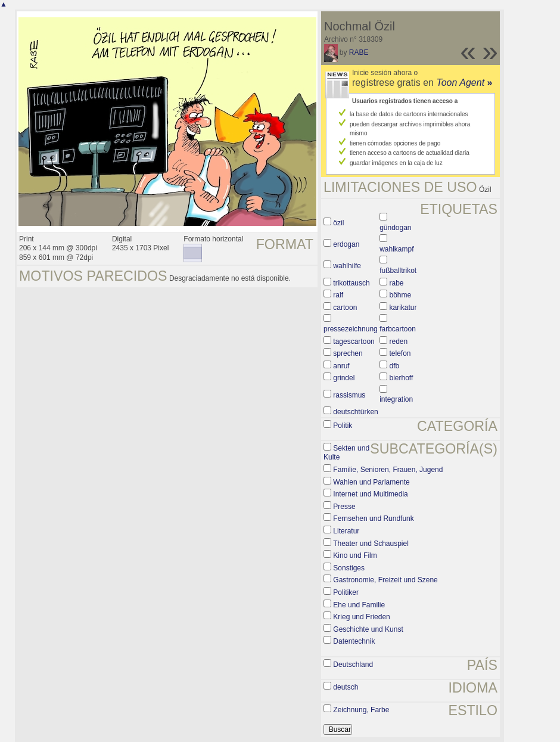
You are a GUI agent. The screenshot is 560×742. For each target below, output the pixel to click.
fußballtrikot (398, 271)
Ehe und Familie (359, 605)
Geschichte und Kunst (368, 629)
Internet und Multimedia (370, 494)
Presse (344, 507)
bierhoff (402, 378)
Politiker (346, 592)
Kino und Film (355, 555)
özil (338, 223)
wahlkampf (396, 249)
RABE (359, 52)
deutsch (346, 687)
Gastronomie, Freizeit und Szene (385, 580)
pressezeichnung (351, 329)
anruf (341, 366)
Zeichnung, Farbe (361, 710)
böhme (401, 295)
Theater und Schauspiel (371, 544)
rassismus (349, 395)
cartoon (345, 308)
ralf (338, 295)
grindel (344, 378)
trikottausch (351, 283)
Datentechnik (354, 641)
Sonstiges (349, 568)
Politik (343, 426)
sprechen (348, 353)
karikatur (403, 308)
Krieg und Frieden (361, 617)
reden (399, 341)
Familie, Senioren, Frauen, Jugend (388, 470)
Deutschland (353, 665)
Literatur (346, 531)
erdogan (346, 244)
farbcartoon (398, 329)
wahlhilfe (347, 266)
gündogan (395, 228)
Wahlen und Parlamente (371, 482)
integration (396, 399)
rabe (397, 283)
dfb (395, 366)
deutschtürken (355, 412)
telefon (400, 353)
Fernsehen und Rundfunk (373, 519)
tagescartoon (354, 341)
